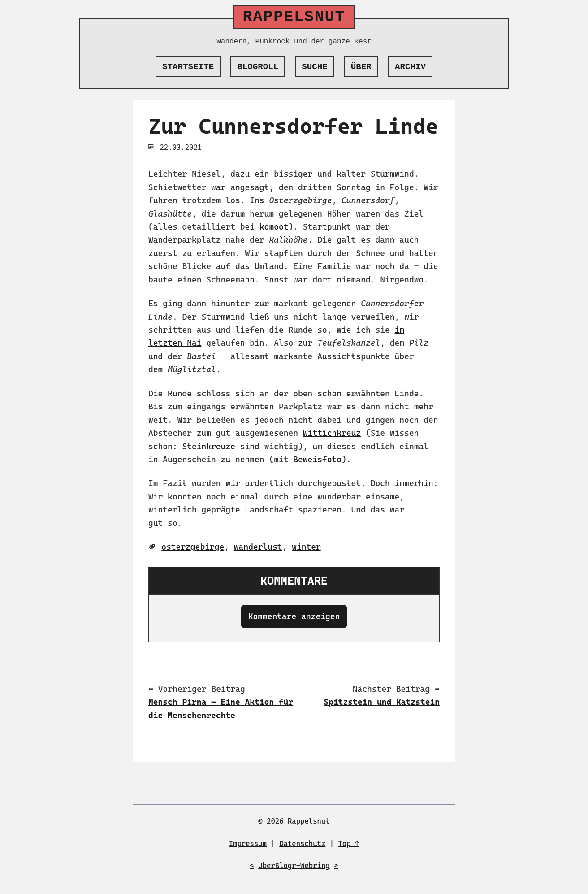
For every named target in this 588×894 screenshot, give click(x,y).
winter (306, 547)
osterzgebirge (193, 547)
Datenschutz (302, 844)
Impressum (248, 844)
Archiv (410, 67)
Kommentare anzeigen (294, 616)
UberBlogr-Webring (294, 866)
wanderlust (258, 547)
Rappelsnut (294, 17)
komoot (274, 227)
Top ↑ (348, 844)
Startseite (188, 67)
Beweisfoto (317, 459)
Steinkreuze (209, 446)
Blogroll (258, 67)
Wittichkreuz (332, 433)
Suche (315, 67)
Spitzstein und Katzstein (382, 702)
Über (361, 67)
